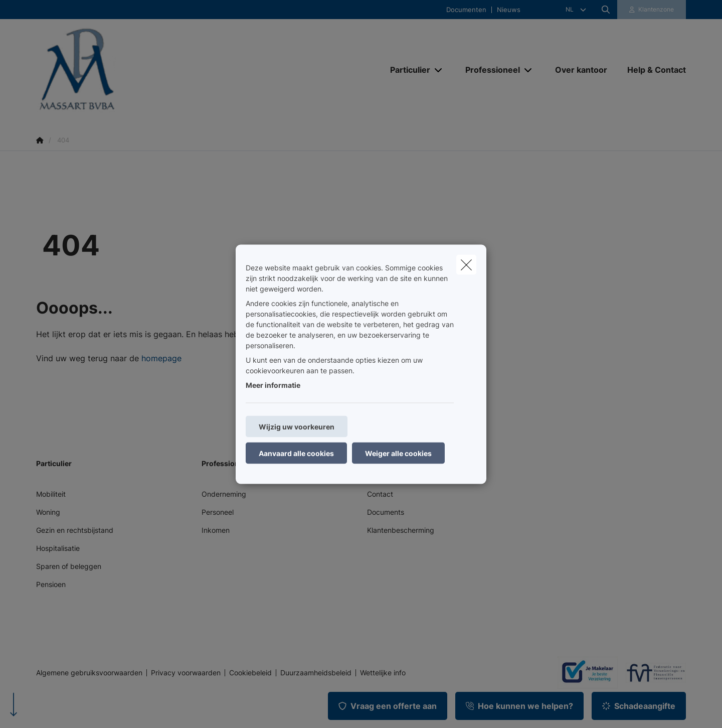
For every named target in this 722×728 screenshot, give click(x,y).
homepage (161, 358)
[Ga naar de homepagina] (136, 69)
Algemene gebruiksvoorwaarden (89, 673)
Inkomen (216, 530)
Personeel (218, 512)
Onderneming (224, 494)
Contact (380, 494)
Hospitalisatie (58, 548)
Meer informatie (273, 385)
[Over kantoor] (581, 70)
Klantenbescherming (401, 530)
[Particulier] (406, 70)
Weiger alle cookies (398, 453)
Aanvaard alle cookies (296, 453)
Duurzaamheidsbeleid (316, 673)
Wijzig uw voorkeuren (297, 426)
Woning (48, 512)
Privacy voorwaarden (186, 673)
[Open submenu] (439, 70)
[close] (466, 264)
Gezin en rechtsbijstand (75, 530)
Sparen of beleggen (69, 566)
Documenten (466, 10)
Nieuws (509, 10)
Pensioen (51, 584)
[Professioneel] (489, 70)
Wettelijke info (383, 673)
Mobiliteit (51, 494)
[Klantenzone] (652, 10)
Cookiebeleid (250, 673)
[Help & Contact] (652, 70)
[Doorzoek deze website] (606, 10)
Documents (386, 512)
